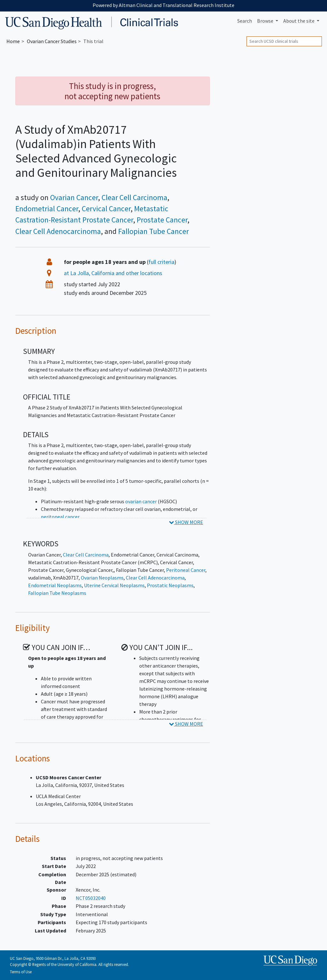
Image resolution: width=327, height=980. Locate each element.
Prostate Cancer (162, 220)
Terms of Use (21, 972)
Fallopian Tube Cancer (153, 231)
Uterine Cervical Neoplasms (114, 585)
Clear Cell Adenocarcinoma (58, 231)
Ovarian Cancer (74, 197)
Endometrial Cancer (47, 209)
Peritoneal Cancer (186, 570)
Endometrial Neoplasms (55, 585)
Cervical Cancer (106, 209)
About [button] (299, 21)
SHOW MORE (186, 522)
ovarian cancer (141, 501)
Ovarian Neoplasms (102, 578)
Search (245, 21)
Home (13, 41)
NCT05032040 (91, 898)
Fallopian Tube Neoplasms (57, 593)
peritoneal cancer (60, 517)
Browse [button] (266, 21)
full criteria (161, 262)
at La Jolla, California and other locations (113, 273)
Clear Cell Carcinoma (134, 197)
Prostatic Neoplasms (170, 585)
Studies (52, 41)
